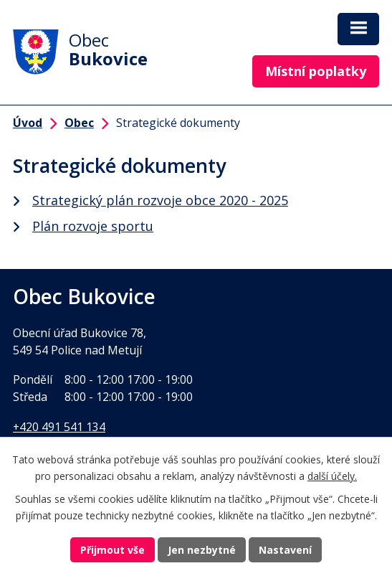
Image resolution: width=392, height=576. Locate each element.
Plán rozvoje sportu (93, 226)
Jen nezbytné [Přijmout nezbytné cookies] (202, 550)
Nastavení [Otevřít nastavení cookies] (285, 550)
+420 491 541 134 (59, 427)
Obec (79, 123)
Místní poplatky (316, 71)
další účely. (332, 476)
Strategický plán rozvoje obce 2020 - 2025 (160, 200)
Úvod (28, 123)
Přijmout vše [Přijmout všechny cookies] (113, 550)
